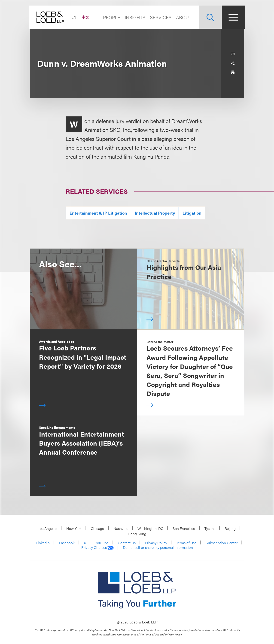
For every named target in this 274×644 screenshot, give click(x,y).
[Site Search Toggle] (210, 17)
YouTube (102, 543)
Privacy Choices (97, 547)
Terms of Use (186, 543)
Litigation (192, 213)
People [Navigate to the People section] (111, 17)
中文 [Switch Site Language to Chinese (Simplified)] (86, 17)
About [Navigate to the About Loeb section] (183, 17)
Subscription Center (222, 543)
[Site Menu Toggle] (233, 17)
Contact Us (127, 543)
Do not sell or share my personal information (158, 547)
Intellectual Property (155, 213)
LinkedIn (43, 543)
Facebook (67, 543)
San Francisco (184, 528)
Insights (134, 17)
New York (74, 528)
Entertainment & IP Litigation (98, 213)
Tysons (210, 528)
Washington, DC (150, 528)
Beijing (230, 528)
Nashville (121, 528)
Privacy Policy (156, 543)
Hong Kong (137, 534)
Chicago (97, 528)
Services (160, 17)
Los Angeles (47, 528)
